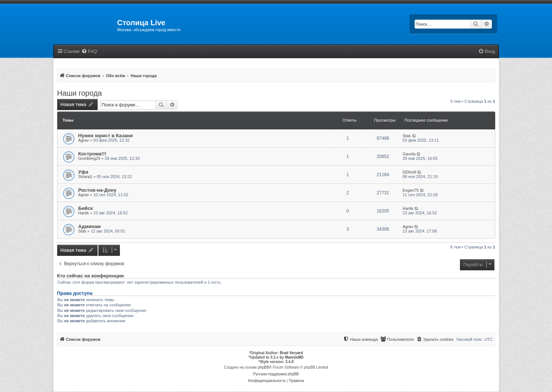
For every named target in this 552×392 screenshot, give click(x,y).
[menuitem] (89, 52)
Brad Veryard (291, 353)
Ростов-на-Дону (97, 190)
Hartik (84, 213)
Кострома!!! (92, 154)
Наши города (80, 93)
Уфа (83, 172)
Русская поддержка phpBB (276, 374)
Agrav (84, 140)
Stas (407, 136)
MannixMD (294, 357)
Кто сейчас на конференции (91, 276)
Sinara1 (85, 177)
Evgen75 (411, 190)
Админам (90, 226)
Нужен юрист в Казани (106, 136)
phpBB (264, 367)
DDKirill (410, 172)
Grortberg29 (89, 158)
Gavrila (409, 154)
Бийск (86, 208)
